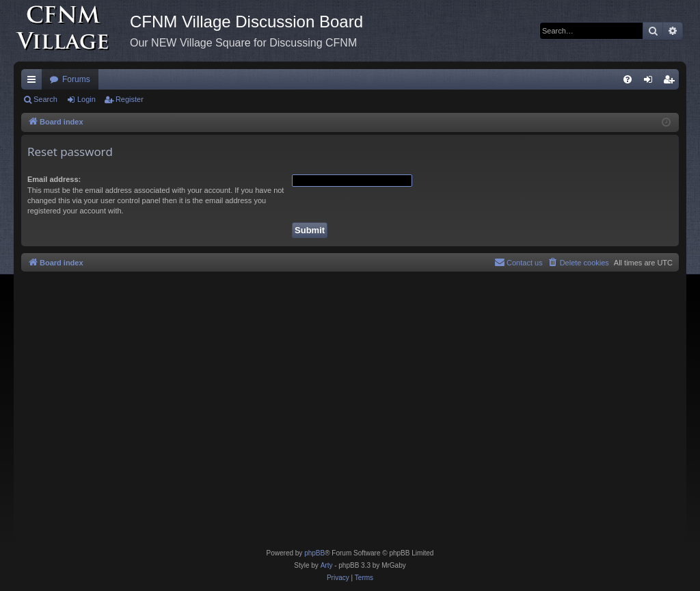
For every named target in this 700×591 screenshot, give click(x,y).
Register (130, 99)
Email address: (54, 179)
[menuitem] (628, 79)
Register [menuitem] (672, 82)
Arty (327, 565)
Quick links (34, 82)
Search (45, 99)
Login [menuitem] (651, 82)
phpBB (314, 553)
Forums (76, 79)
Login (86, 99)
